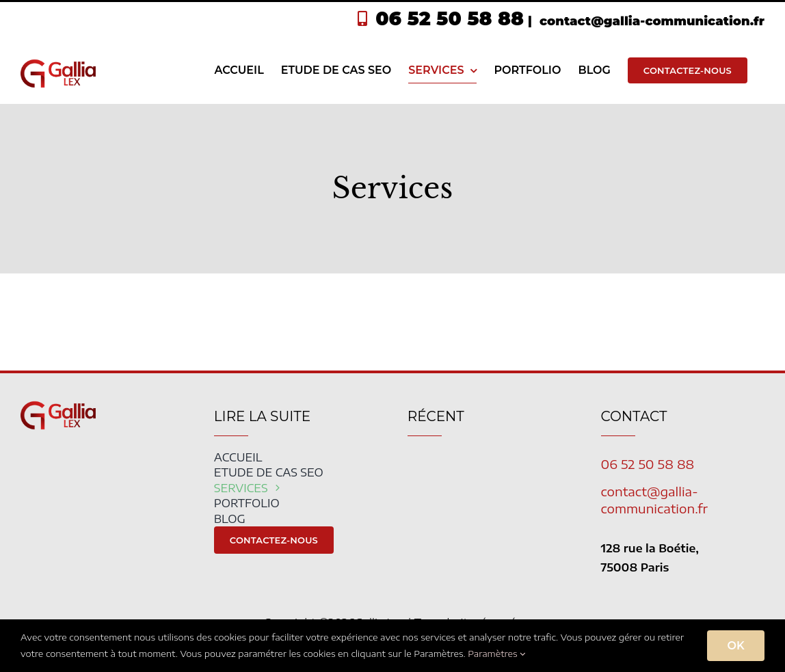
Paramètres (496, 654)
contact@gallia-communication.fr (650, 21)
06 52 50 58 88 (450, 18)
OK (736, 646)
